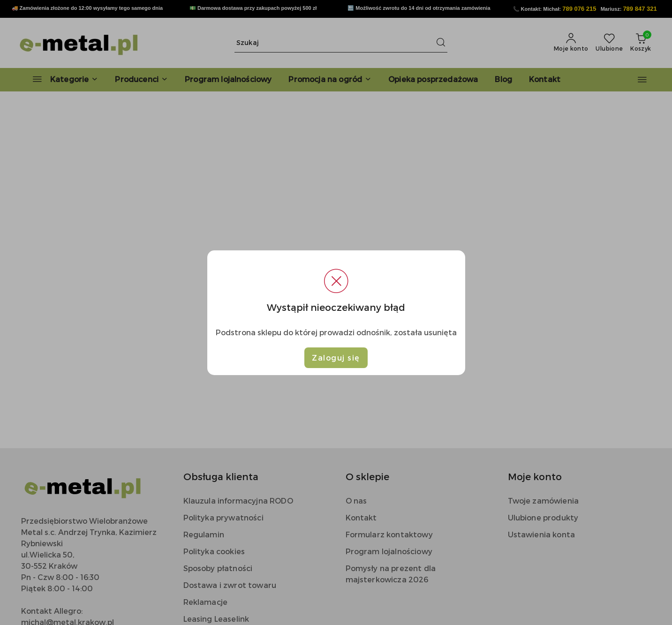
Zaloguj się (336, 358)
